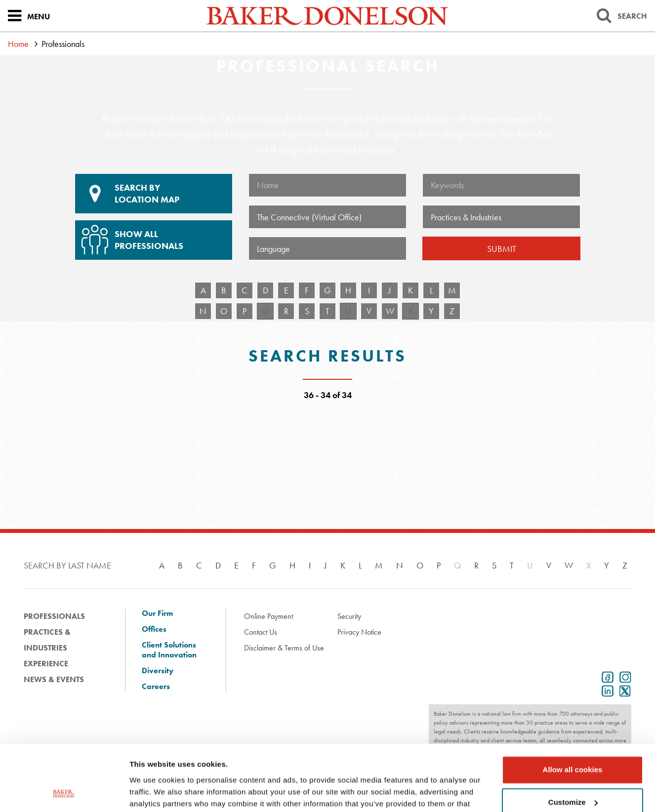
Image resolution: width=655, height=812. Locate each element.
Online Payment (268, 616)
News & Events (54, 679)
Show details (152, 792)
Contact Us (261, 632)
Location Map (154, 194)
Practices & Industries (47, 640)
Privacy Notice (359, 632)
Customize (573, 740)
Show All (152, 236)
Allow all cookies (573, 708)
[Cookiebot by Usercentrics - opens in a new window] (64, 793)
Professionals (54, 616)
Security (349, 616)
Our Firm (157, 613)
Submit (502, 249)
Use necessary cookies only (573, 773)
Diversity (158, 671)
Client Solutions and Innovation (169, 650)
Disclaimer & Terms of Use (284, 648)
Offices (154, 629)
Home (18, 44)
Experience (46, 664)
